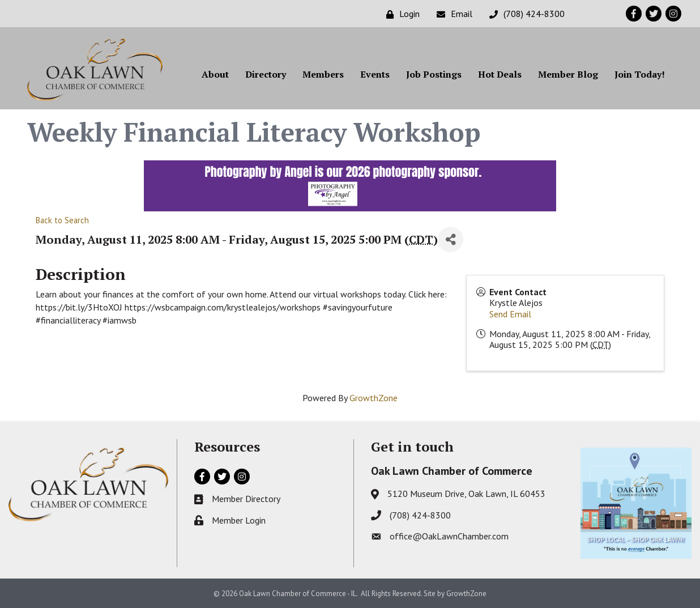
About (215, 74)
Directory (266, 74)
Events (375, 74)
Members (323, 74)
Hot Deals (500, 74)
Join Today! (640, 74)
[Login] (400, 14)
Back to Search (62, 220)
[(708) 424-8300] (524, 14)
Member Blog (568, 74)
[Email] (452, 14)
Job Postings (434, 74)
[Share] (451, 239)
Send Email (510, 314)
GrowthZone (374, 398)
